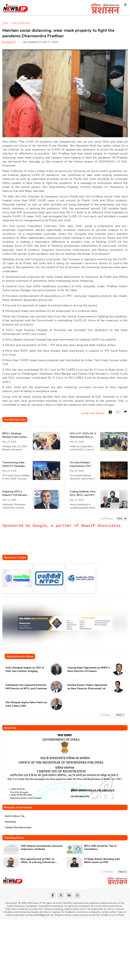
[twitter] (61, 895)
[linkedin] (69, 895)
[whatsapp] (77, 895)
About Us (10, 728)
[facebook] (53, 895)
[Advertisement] (60, 545)
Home (5, 23)
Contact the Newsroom (18, 827)
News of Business (21, 23)
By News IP (9, 42)
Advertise (10, 822)
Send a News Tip (15, 816)
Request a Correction (18, 807)
